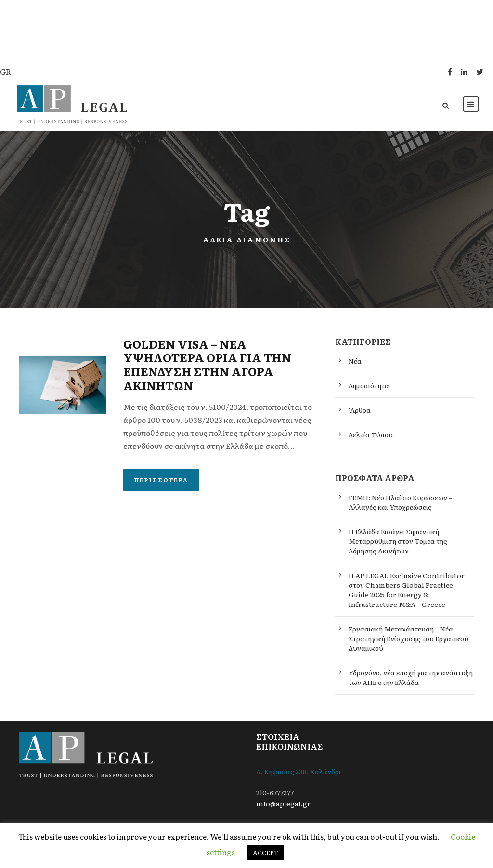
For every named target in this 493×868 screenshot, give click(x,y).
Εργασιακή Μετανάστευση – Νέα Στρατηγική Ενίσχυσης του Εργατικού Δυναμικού (409, 644)
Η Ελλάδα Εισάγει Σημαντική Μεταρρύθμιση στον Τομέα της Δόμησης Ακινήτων (398, 546)
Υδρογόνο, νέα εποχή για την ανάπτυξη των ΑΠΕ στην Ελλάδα (411, 683)
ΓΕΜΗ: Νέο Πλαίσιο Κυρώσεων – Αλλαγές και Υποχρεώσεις (400, 507)
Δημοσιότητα (369, 391)
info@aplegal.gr (283, 809)
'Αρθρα (360, 415)
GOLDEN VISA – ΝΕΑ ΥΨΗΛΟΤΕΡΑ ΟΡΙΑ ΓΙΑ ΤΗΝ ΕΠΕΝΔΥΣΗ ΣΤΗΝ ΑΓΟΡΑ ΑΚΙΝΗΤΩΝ (207, 369)
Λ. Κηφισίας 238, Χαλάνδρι (298, 776)
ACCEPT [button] (266, 852)
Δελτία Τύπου (371, 440)
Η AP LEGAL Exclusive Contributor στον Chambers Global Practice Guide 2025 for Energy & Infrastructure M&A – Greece (407, 595)
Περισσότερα (161, 485)
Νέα (355, 366)
